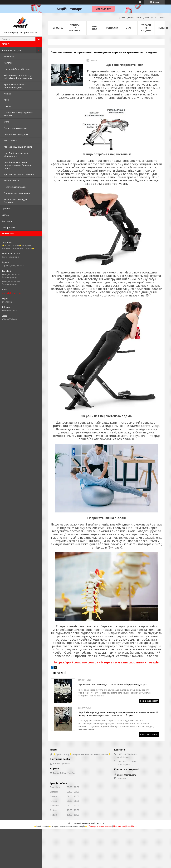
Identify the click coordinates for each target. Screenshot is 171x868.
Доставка (7, 221)
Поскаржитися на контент (100, 826)
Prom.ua (100, 823)
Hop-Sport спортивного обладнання (16, 155)
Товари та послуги (11, 50)
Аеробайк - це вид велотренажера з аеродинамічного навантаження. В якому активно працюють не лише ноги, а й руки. (118, 714)
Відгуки (6, 215)
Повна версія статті (149, 701)
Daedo (7, 106)
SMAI (6, 100)
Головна (57, 28)
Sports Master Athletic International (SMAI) (15, 86)
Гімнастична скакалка (15, 128)
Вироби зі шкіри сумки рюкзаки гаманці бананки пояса (17, 165)
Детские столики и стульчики (19, 174)
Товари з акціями (146, 28)
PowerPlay (9, 56)
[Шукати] (39, 39)
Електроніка (10, 141)
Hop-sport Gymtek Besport (17, 69)
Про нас (6, 209)
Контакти (112, 28)
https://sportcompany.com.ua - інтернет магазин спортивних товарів (107, 662)
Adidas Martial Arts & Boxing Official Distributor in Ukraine (18, 77)
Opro (7, 122)
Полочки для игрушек (15, 187)
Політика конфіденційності (125, 826)
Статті (130, 28)
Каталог (8, 63)
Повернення (8, 227)
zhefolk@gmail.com (11, 293)
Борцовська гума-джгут (16, 134)
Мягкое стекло (11, 181)
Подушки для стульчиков (17, 193)
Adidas (7, 94)
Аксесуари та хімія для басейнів (15, 201)
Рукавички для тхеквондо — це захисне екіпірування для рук (113, 684)
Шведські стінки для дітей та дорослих (19, 114)
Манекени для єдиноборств (18, 147)
